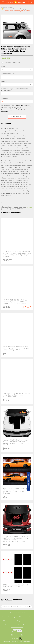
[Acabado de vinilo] (17, 77)
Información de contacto (17, 613)
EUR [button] (19, 631)
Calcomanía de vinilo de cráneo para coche (17, 607)
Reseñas (7, 625)
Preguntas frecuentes (24, 621)
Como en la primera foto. (11, 63)
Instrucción (17, 625)
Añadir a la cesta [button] (17, 117)
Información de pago (9, 617)
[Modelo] (17, 85)
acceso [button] (29, 207)
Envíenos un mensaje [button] (28, 481)
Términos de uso (9, 621)
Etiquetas (26, 625)
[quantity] (17, 101)
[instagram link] (22, 635)
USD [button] (15, 631)
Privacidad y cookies (25, 617)
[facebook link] (12, 635)
